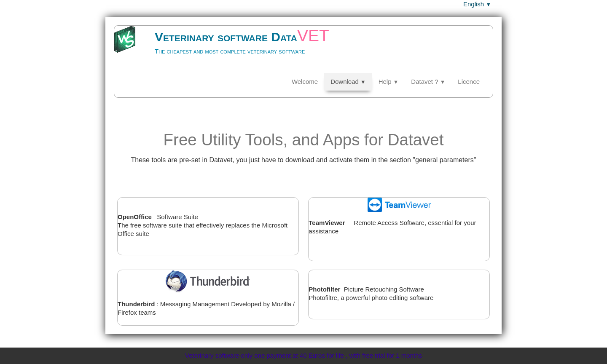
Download (348, 82)
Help (389, 82)
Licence (469, 82)
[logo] (232, 49)
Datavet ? (428, 82)
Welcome (305, 82)
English (477, 4)
